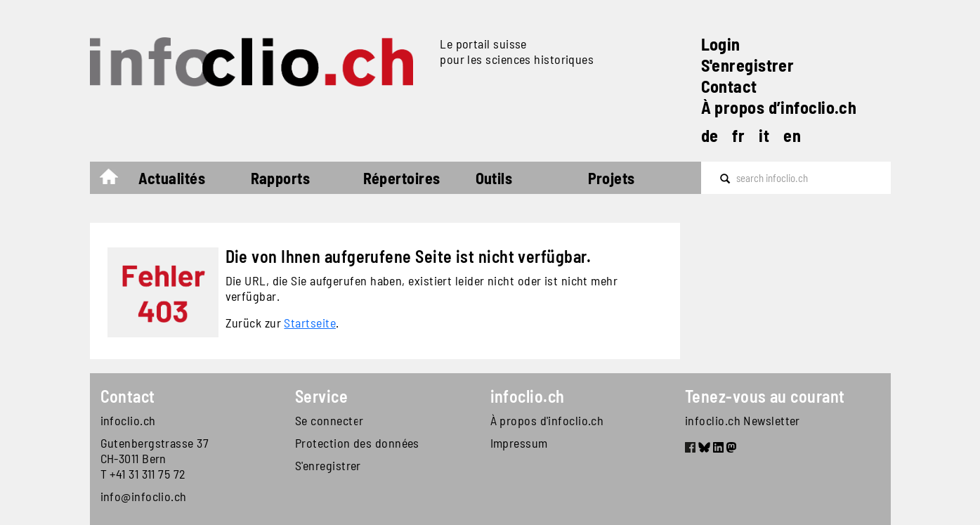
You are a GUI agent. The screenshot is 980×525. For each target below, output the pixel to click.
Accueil (116, 180)
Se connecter (329, 420)
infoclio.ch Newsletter (743, 420)
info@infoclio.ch (144, 496)
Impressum (519, 443)
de (710, 135)
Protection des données (357, 443)
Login (721, 44)
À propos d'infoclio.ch (547, 420)
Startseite (310, 323)
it (764, 135)
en (792, 135)
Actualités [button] (172, 178)
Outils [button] (494, 178)
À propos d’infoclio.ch (779, 107)
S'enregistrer (748, 65)
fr (738, 135)
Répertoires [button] (402, 178)
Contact (729, 86)
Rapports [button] (281, 178)
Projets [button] (612, 178)
